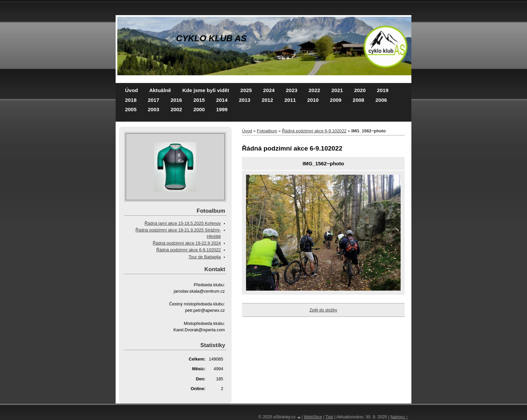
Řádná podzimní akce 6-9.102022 (314, 131)
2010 (313, 100)
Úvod (131, 90)
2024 (269, 90)
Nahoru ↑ (399, 417)
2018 (131, 100)
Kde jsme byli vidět (206, 90)
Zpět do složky (323, 310)
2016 (176, 100)
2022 (314, 90)
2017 (154, 100)
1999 (222, 109)
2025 (246, 90)
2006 (381, 100)
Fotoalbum (267, 131)
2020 (360, 90)
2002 (176, 109)
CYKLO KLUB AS (211, 38)
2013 (245, 100)
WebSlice (313, 417)
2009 (336, 100)
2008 (358, 100)
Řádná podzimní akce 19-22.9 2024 (187, 243)
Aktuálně (160, 90)
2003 (154, 109)
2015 (199, 100)
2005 (131, 109)
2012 (267, 100)
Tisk (329, 417)
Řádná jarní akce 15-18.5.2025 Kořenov (183, 223)
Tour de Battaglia (205, 257)
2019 (383, 90)
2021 (337, 90)
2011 (290, 100)
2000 (199, 109)
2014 (222, 100)
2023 (292, 90)
